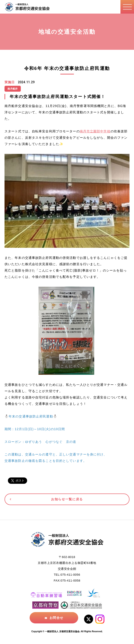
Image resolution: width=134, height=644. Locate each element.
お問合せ (56, 618)
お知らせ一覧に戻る (67, 499)
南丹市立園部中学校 (95, 131)
